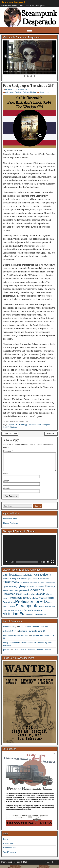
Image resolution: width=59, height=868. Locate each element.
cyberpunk (46, 424)
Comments (44, 92)
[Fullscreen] (53, 565)
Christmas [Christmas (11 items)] (10, 586)
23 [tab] (25, 73)
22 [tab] (21, 73)
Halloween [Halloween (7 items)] (9, 597)
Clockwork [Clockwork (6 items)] (24, 586)
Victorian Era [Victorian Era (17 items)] (14, 617)
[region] (29, 57)
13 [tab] (45, 70)
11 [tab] (38, 70)
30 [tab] (48, 73)
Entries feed (8, 847)
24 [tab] (28, 73)
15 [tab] (51, 70)
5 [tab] (18, 70)
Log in (6, 842)
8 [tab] (28, 70)
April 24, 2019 (24, 89)
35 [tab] (31, 76)
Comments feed (10, 851)
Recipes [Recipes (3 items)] (12, 610)
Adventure (10, 92)
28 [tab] (41, 73)
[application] (29, 553)
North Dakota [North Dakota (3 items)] (34, 601)
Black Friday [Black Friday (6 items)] (9, 582)
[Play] (6, 565)
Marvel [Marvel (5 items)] (49, 597)
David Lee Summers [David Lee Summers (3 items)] (37, 590)
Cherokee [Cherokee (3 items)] (45, 582)
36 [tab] (35, 76)
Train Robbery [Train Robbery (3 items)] (12, 614)
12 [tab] (41, 70)
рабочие (7, 653)
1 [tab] (5, 70)
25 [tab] (31, 73)
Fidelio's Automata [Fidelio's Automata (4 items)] (11, 594)
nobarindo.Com (10, 634)
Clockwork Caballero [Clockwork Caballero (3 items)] (37, 586)
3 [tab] (11, 70)
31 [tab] (51, 73)
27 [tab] (38, 73)
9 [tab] (31, 70)
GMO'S (6, 427)
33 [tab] (25, 76)
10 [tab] (35, 70)
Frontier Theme (51, 866)
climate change (34, 424)
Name (6, 477)
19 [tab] (11, 73)
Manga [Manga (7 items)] (41, 597)
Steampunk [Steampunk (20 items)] (26, 609)
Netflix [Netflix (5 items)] (12, 601)
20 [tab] (15, 73)
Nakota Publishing (11, 526)
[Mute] (48, 565)
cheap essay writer (11, 646)
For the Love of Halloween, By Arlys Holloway (33, 653)
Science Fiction (29, 92)
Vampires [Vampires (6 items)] (37, 613)
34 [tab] (28, 76)
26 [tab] (35, 73)
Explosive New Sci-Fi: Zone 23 (32, 634)
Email (6, 484)
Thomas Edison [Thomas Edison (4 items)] (44, 610)
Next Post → (51, 434)
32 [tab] (54, 73)
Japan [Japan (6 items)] (19, 597)
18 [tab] (8, 73)
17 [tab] (5, 73)
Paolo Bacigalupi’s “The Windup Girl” (28, 86)
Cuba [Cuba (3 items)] (53, 586)
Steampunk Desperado (13, 2)
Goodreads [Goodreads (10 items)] (36, 593)
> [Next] (53, 56)
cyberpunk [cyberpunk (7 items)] (24, 590)
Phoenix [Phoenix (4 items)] (42, 601)
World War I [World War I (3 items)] (43, 618)
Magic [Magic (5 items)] (34, 597)
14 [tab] (48, 70)
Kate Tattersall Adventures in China (34, 630)
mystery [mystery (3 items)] (5, 601)
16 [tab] (54, 70)
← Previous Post (10, 434)
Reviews (18, 92)
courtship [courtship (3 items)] (48, 586)
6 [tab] (21, 70)
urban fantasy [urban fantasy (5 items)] (24, 614)
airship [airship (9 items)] (7, 578)
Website (6, 492)
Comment (8, 451)
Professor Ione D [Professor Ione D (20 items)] (31, 605)
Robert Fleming (10, 630)
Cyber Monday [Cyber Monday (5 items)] (10, 590)
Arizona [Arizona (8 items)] (46, 578)
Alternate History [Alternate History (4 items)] (26, 578)
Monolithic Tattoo (10, 522)
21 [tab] (18, 73)
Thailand (14, 427)
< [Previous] (6, 56)
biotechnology (21, 424)
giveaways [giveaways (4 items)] (23, 594)
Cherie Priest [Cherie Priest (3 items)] (37, 582)
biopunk (11, 424)
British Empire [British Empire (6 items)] (25, 582)
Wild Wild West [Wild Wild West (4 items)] (32, 618)
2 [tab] (8, 70)
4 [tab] (15, 70)
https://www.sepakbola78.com (16, 639)
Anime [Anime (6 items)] (37, 578)
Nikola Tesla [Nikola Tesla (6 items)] (22, 601)
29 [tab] (45, 73)
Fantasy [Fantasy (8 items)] (50, 590)
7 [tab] (25, 70)
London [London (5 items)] (27, 597)
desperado (10, 89)
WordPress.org (9, 855)
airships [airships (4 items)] (16, 578)
